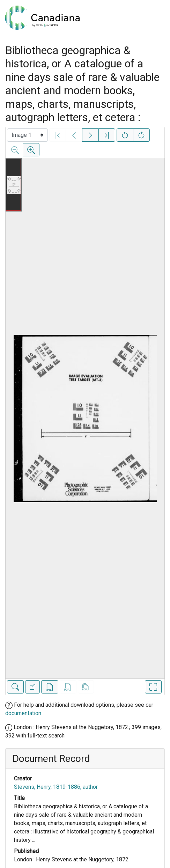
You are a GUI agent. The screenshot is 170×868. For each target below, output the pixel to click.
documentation (23, 713)
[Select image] (27, 135)
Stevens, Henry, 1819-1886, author (56, 787)
